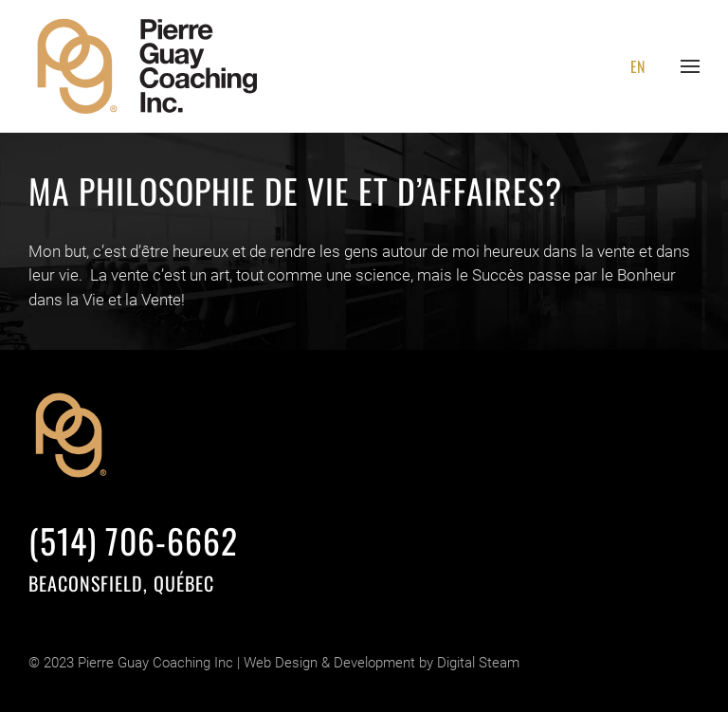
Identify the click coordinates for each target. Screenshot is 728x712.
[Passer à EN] (637, 66)
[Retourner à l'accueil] (148, 66)
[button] (690, 66)
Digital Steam (478, 663)
